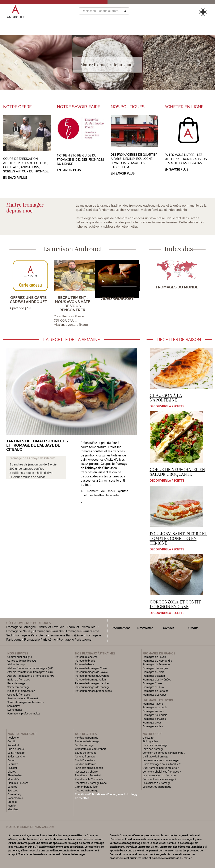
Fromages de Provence (156, 665)
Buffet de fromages (19, 680)
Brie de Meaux (16, 749)
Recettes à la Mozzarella (89, 779)
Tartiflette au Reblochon (89, 768)
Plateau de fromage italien (90, 680)
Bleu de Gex (15, 775)
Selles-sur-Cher (17, 757)
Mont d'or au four (85, 760)
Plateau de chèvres (87, 657)
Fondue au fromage (87, 738)
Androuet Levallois (51, 627)
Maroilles (13, 809)
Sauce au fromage (86, 753)
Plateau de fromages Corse (91, 668)
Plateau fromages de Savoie (91, 672)
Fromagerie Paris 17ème (31, 635)
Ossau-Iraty (15, 794)
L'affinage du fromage (155, 757)
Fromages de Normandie (157, 661)
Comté (11, 742)
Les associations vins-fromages (161, 760)
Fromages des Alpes (155, 695)
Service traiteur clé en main (23, 699)
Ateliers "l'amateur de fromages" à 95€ (30, 672)
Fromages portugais (154, 719)
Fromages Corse (152, 683)
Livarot (12, 772)
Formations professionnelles (24, 714)
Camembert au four (86, 787)
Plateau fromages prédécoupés (93, 691)
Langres (12, 787)
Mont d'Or (13, 779)
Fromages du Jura (153, 687)
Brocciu (12, 802)
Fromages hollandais (155, 715)
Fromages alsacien (154, 676)
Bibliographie (150, 742)
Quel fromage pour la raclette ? (161, 768)
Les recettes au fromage (157, 787)
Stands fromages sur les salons (26, 702)
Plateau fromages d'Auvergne (92, 676)
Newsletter (145, 628)
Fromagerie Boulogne (21, 627)
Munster (12, 768)
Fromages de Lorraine (155, 691)
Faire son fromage (153, 749)
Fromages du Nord (154, 672)
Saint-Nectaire (16, 753)
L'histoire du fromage (155, 745)
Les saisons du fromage (157, 783)
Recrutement (121, 628)
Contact (168, 628)
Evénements (15, 710)
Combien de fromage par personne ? (164, 753)
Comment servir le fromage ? (159, 779)
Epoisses (13, 791)
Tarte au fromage (85, 757)
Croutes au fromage (87, 791)
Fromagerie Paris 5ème (40, 640)
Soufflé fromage (84, 745)
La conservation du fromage (159, 775)
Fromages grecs (152, 723)
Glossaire (148, 738)
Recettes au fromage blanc (91, 783)
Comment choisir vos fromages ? (162, 772)
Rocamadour (15, 798)
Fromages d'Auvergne (155, 668)
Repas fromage (16, 683)
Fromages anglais (153, 726)
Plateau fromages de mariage (92, 687)
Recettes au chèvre (86, 772)
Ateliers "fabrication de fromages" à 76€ (31, 676)
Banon (11, 760)
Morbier (12, 806)
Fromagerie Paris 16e (49, 631)
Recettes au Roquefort (88, 775)
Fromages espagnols (155, 708)
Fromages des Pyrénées (157, 680)
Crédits (193, 628)
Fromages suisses (153, 711)
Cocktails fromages (19, 695)
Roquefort (13, 745)
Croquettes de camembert (90, 749)
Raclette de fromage (87, 742)
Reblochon (14, 738)
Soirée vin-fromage (18, 687)
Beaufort (13, 764)
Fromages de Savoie (155, 657)
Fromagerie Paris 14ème (75, 640)
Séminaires (14, 706)
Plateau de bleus (85, 665)
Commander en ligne (20, 657)
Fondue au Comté (85, 764)
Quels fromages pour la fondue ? (162, 764)
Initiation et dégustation (21, 691)
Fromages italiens (153, 704)
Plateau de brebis (85, 661)
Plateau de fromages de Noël (92, 683)
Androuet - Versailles (81, 627)
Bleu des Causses (18, 783)
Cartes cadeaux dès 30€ (22, 661)
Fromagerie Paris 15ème (66, 635)
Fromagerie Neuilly (19, 631)
